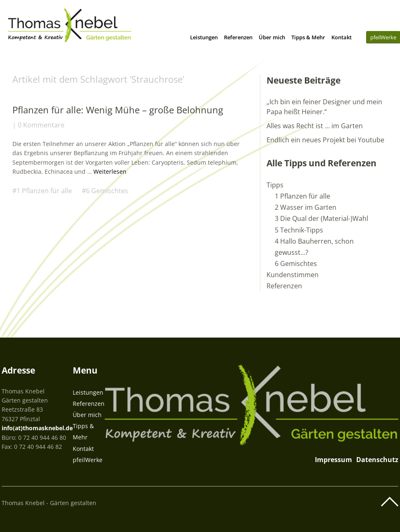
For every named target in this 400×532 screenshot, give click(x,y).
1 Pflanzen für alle (44, 191)
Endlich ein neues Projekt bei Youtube (325, 140)
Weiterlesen (110, 171)
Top (390, 502)
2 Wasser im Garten (306, 207)
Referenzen (238, 37)
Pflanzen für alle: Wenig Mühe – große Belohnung (118, 110)
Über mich (272, 37)
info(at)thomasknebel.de (37, 428)
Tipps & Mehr (308, 37)
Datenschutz (377, 460)
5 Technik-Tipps (299, 230)
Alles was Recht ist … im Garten (315, 126)
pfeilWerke (88, 460)
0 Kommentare (41, 125)
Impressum (333, 460)
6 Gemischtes (107, 191)
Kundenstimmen (293, 275)
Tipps (275, 185)
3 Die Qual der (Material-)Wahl (321, 218)
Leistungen (204, 37)
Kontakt (342, 37)
